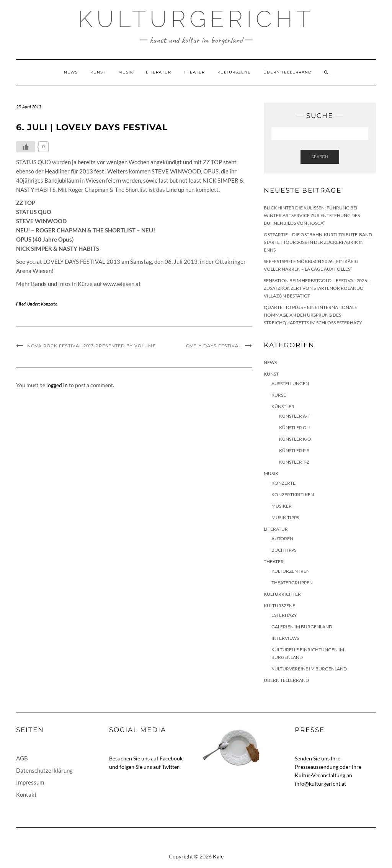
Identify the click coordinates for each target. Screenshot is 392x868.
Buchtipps (284, 550)
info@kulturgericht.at (320, 784)
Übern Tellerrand (287, 72)
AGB (22, 758)
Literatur (158, 72)
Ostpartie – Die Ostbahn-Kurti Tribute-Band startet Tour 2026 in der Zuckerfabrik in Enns (318, 242)
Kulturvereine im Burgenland (309, 669)
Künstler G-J (294, 427)
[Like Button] (26, 147)
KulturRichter (282, 594)
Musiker (282, 506)
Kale (218, 856)
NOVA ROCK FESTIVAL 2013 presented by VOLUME (91, 346)
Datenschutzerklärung (44, 770)
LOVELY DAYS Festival (212, 346)
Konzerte (49, 304)
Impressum (30, 782)
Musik (126, 72)
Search (320, 157)
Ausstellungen (290, 383)
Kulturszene (234, 72)
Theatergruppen (292, 583)
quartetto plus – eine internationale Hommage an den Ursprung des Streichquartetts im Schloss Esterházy (313, 315)
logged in (57, 385)
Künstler (283, 406)
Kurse (279, 395)
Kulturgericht (196, 19)
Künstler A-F (295, 416)
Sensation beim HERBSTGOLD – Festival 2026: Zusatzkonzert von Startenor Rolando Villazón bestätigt (316, 288)
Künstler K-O (295, 439)
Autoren (282, 539)
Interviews (285, 638)
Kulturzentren (291, 571)
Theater (194, 72)
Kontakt (26, 794)
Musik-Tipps (285, 517)
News (71, 72)
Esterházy (284, 615)
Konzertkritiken (293, 494)
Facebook (171, 758)
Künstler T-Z (294, 462)
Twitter (171, 767)
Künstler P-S (294, 450)
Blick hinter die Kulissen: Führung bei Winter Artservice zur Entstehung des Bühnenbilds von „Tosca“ (312, 215)
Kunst (98, 72)
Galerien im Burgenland (302, 627)
